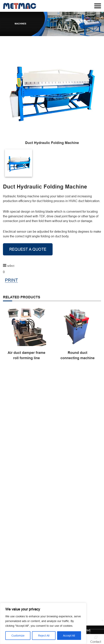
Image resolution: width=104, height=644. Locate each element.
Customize (18, 636)
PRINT (11, 280)
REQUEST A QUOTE (28, 249)
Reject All (44, 636)
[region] (43, 623)
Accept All (69, 636)
